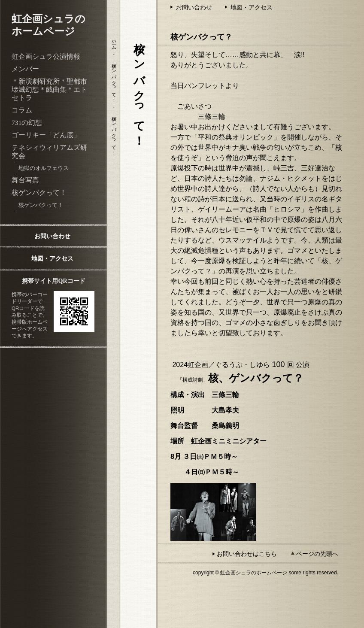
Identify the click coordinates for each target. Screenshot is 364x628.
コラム (22, 110)
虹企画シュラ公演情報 (46, 56)
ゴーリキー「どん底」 (46, 135)
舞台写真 (25, 180)
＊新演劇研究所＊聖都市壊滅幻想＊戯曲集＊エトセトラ (49, 89)
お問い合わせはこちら (247, 554)
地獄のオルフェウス (44, 168)
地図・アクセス (52, 258)
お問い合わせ (52, 236)
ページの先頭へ (317, 554)
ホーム (114, 42)
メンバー (25, 69)
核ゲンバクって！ (39, 193)
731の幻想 (27, 123)
